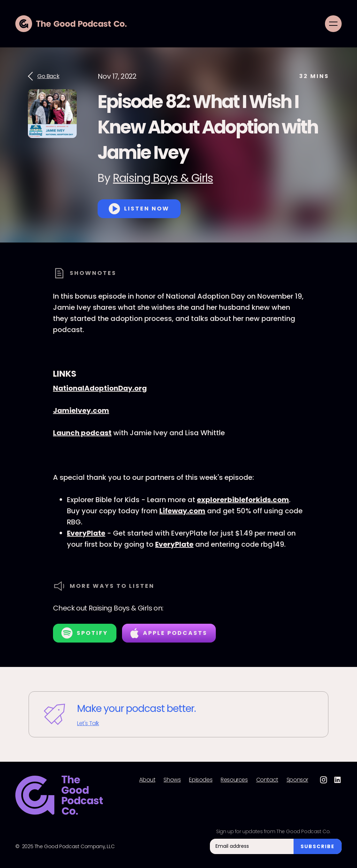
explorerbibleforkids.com (243, 500)
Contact (267, 780)
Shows (172, 780)
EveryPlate (86, 533)
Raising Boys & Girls (163, 178)
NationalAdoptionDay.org (100, 388)
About (147, 780)
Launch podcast (82, 433)
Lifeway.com (182, 511)
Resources (234, 780)
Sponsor (297, 780)
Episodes (201, 780)
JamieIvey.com (81, 410)
